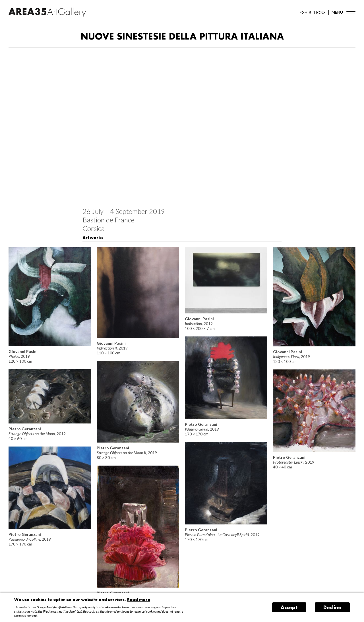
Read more (139, 599)
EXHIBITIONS (313, 12)
